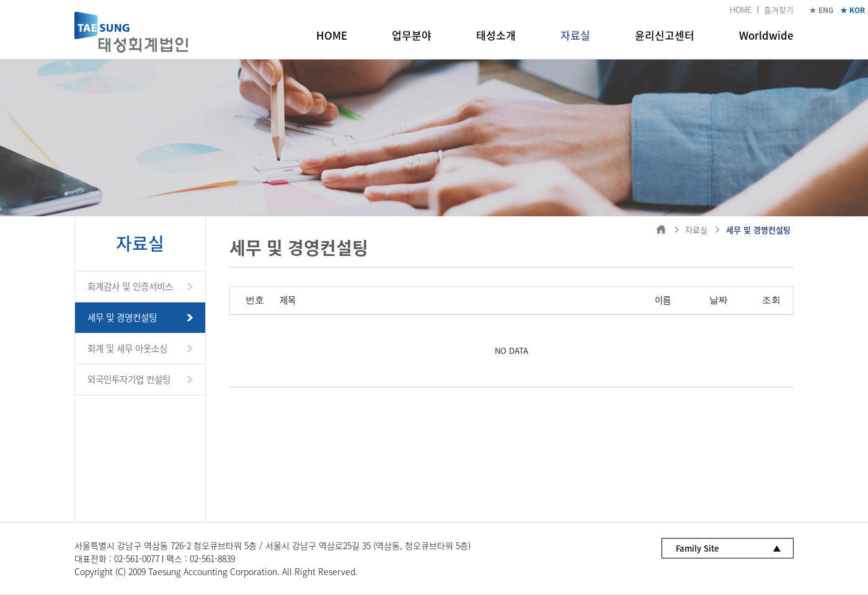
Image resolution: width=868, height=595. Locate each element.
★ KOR (852, 10)
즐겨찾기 (779, 10)
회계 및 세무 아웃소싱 (127, 348)
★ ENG (821, 10)
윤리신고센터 (665, 35)
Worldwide (766, 35)
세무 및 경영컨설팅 (122, 317)
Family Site (697, 548)
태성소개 (496, 35)
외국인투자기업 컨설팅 (129, 379)
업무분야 (412, 35)
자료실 (575, 35)
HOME (741, 10)
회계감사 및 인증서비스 (130, 286)
